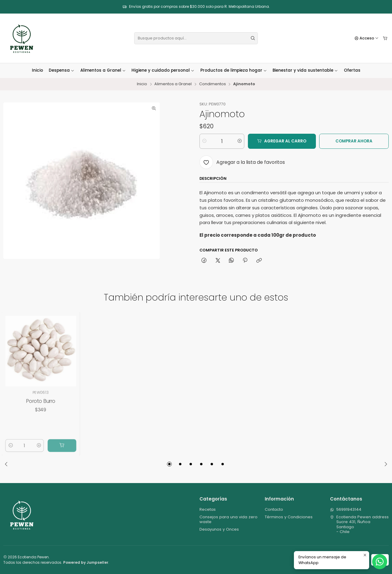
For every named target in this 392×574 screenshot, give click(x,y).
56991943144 (346, 509)
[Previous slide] (8, 464)
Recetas (208, 509)
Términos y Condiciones (289, 517)
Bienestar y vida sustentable (305, 70)
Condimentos (213, 84)
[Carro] (385, 38)
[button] (169, 464)
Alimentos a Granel (103, 70)
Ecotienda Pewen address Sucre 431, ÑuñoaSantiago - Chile (359, 524)
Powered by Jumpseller (86, 562)
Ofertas (352, 70)
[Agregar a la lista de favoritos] (242, 162)
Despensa (62, 70)
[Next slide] (384, 464)
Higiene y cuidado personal (163, 70)
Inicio (37, 70)
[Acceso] (367, 38)
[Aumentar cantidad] (239, 141)
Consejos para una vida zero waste (228, 519)
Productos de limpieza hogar (234, 70)
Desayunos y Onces (219, 529)
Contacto (274, 509)
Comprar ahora (354, 141)
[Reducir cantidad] (204, 141)
